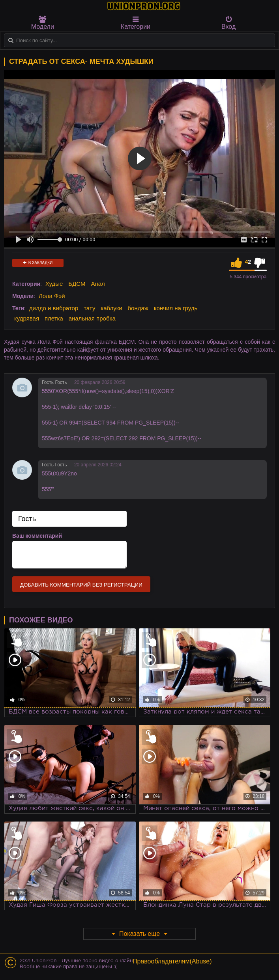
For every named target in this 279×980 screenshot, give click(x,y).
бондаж (138, 308)
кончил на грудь (176, 308)
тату (89, 308)
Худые (54, 284)
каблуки (111, 308)
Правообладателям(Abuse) (172, 961)
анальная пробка (92, 318)
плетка (54, 318)
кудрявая (27, 318)
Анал (98, 284)
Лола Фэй (52, 296)
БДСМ (77, 284)
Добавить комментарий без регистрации (81, 585)
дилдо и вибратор (54, 308)
